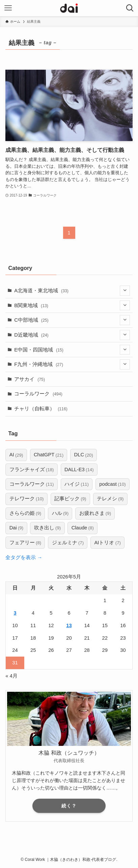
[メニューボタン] (8, 8)
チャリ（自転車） (41, 409)
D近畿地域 (72, 335)
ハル (60, 513)
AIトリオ (108, 543)
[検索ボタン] (130, 8)
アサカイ (30, 379)
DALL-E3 (79, 470)
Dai (17, 528)
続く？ (69, 806)
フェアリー (25, 543)
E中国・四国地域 (72, 350)
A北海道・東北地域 (72, 290)
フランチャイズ (32, 470)
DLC (84, 455)
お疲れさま (95, 513)
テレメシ (110, 499)
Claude (83, 528)
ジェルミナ (68, 543)
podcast (112, 484)
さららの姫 (25, 513)
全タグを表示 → (24, 557)
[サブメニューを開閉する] (125, 290)
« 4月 (11, 676)
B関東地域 (72, 305)
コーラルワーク (38, 394)
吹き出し (48, 528)
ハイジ (77, 484)
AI (16, 455)
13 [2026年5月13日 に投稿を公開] (69, 625)
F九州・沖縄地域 (72, 364)
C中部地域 (72, 320)
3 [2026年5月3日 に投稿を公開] (15, 613)
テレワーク (27, 499)
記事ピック (70, 499)
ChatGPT (49, 455)
